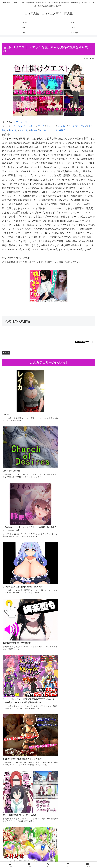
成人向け (24, 130)
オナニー (51, 126)
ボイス (17, 860)
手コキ (34, 130)
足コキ (43, 130)
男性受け (63, 130)
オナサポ (52, 130)
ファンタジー (20, 126)
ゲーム (6, 353)
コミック (17, 856)
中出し (32, 126)
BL (48, 860)
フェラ (41, 126)
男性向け (13, 130)
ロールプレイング (77, 126)
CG (49, 856)
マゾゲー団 (21, 122)
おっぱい (62, 126)
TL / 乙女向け (80, 860)
